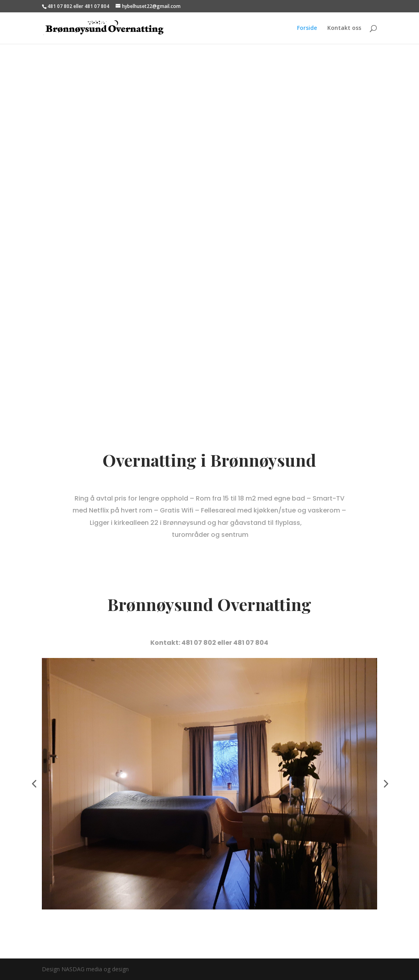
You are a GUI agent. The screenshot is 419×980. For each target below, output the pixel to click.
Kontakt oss (344, 28)
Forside (307, 28)
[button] (34, 784)
